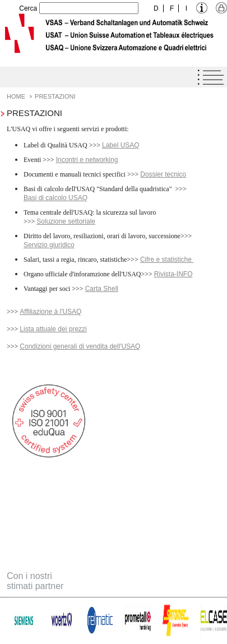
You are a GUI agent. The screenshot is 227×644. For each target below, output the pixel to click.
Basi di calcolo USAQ (55, 198)
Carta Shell (102, 289)
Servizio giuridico (49, 245)
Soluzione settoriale (66, 221)
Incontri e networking (87, 160)
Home (16, 96)
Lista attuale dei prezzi (53, 329)
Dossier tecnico (163, 174)
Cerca (28, 8)
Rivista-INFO (173, 274)
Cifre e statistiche (167, 260)
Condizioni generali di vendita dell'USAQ (80, 346)
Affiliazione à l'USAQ (50, 312)
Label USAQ (121, 145)
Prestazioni (55, 96)
